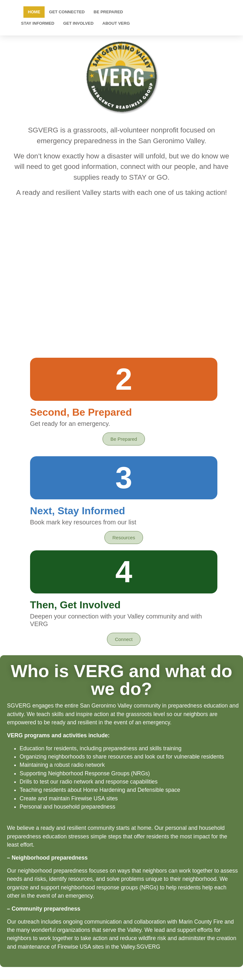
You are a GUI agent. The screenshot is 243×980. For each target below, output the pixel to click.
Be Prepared (108, 12)
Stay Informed (38, 23)
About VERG (116, 23)
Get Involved (78, 23)
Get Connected (67, 12)
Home (34, 12)
